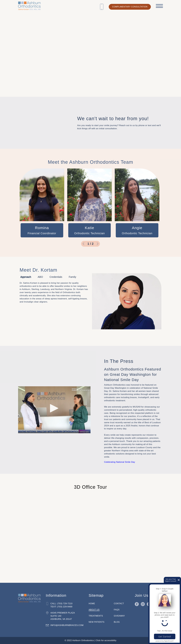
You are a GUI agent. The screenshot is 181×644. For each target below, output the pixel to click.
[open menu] (159, 6)
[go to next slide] (98, 244)
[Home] (29, 5)
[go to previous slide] (83, 244)
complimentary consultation (130, 7)
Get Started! (165, 636)
